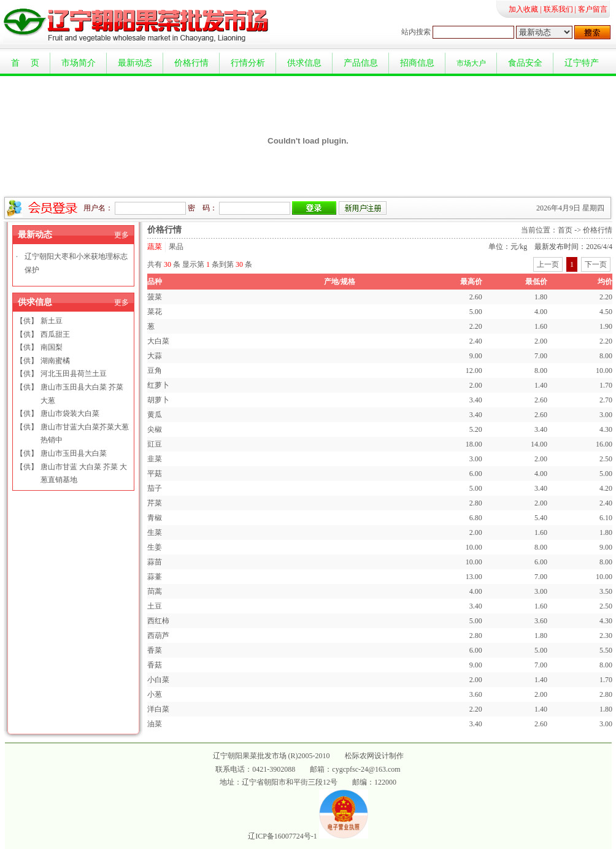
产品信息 (361, 63)
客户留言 (593, 9)
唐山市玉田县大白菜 (74, 453)
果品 (176, 247)
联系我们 (558, 9)
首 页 (25, 63)
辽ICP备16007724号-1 (283, 836)
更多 (121, 235)
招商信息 (417, 63)
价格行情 (191, 63)
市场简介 (79, 63)
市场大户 (471, 63)
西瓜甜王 (55, 334)
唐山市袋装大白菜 (70, 413)
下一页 (596, 264)
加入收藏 (523, 9)
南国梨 (52, 347)
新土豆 (52, 321)
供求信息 (304, 63)
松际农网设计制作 (374, 756)
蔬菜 (155, 247)
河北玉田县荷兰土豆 (74, 374)
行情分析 (248, 63)
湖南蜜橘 (55, 361)
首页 (565, 230)
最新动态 (135, 63)
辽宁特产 (582, 63)
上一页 (548, 264)
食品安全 (525, 63)
